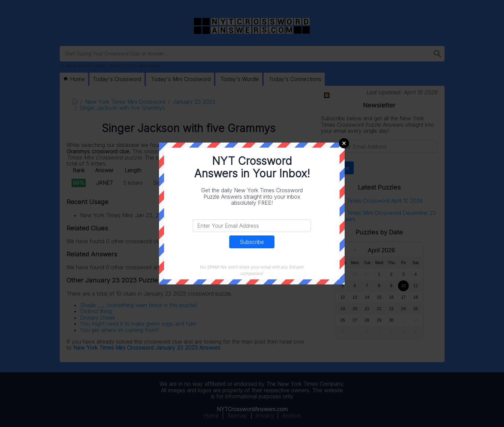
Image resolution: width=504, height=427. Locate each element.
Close (344, 143)
